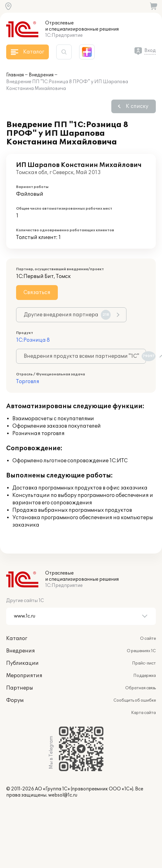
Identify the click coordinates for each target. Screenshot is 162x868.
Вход (150, 51)
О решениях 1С (141, 651)
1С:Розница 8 (33, 340)
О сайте (148, 639)
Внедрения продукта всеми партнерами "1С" (85, 356)
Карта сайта (143, 713)
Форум (15, 700)
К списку (137, 106)
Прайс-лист (144, 663)
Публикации (22, 663)
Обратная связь (141, 688)
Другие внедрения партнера (67, 315)
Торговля (28, 382)
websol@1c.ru (63, 795)
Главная (15, 75)
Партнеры (20, 688)
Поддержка (145, 676)
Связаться (37, 293)
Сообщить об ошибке (135, 700)
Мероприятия (24, 676)
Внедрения (41, 75)
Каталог (17, 639)
